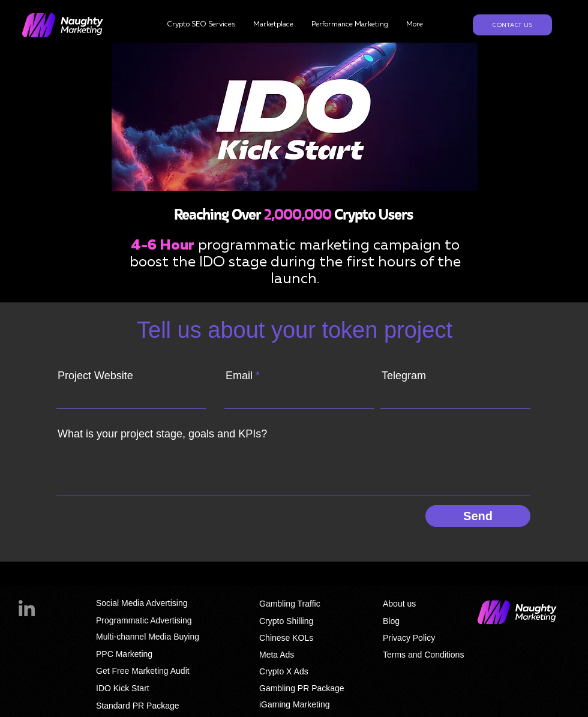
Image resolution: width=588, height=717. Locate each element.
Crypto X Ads (284, 671)
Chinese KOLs (286, 638)
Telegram (404, 376)
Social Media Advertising (142, 603)
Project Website (95, 376)
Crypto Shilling (286, 621)
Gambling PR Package (302, 688)
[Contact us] (512, 25)
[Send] (478, 516)
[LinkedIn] (27, 608)
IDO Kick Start (123, 688)
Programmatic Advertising (144, 620)
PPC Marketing (124, 654)
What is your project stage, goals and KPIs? (162, 434)
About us (399, 604)
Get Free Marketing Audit (143, 671)
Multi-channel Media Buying (148, 637)
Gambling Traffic (290, 604)
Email (239, 376)
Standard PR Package (138, 706)
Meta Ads (277, 655)
